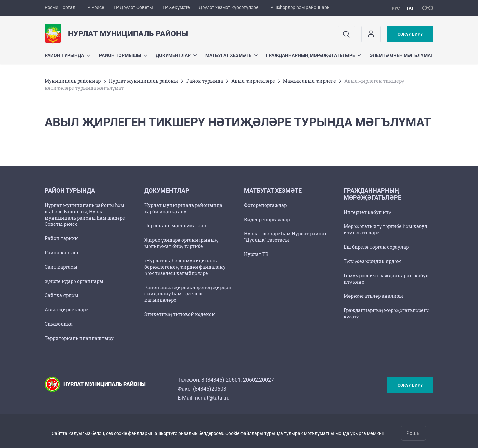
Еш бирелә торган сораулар (376, 247)
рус (396, 8)
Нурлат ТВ (256, 254)
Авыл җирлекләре (253, 81)
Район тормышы (123, 55)
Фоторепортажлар (265, 205)
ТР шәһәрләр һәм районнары (299, 7)
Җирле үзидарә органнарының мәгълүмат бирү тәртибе (181, 243)
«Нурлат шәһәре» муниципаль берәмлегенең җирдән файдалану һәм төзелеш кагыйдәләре (185, 267)
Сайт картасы (61, 267)
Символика (59, 324)
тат (410, 8)
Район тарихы (62, 238)
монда (342, 433)
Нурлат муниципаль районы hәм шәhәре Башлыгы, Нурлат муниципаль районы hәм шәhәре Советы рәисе (85, 215)
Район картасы (63, 253)
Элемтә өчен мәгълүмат (401, 55)
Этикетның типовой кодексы (180, 314)
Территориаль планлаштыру (79, 338)
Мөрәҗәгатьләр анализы (373, 296)
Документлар (176, 55)
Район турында (68, 55)
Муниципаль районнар (73, 81)
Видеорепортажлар (267, 219)
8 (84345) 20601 (221, 380)
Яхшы (413, 433)
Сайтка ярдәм (62, 295)
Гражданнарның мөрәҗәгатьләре (314, 55)
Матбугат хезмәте (232, 55)
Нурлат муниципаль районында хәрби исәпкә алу (183, 208)
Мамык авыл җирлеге (310, 81)
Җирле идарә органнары (74, 281)
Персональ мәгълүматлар (175, 226)
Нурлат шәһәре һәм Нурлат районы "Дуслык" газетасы (286, 237)
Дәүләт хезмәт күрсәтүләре (229, 7)
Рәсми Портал (60, 7)
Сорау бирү (410, 34)
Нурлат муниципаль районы (143, 81)
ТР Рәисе (94, 7)
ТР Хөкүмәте (176, 7)
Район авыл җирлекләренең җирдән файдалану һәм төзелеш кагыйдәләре (188, 294)
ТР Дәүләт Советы (133, 7)
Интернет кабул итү (367, 212)
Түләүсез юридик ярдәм (372, 261)
